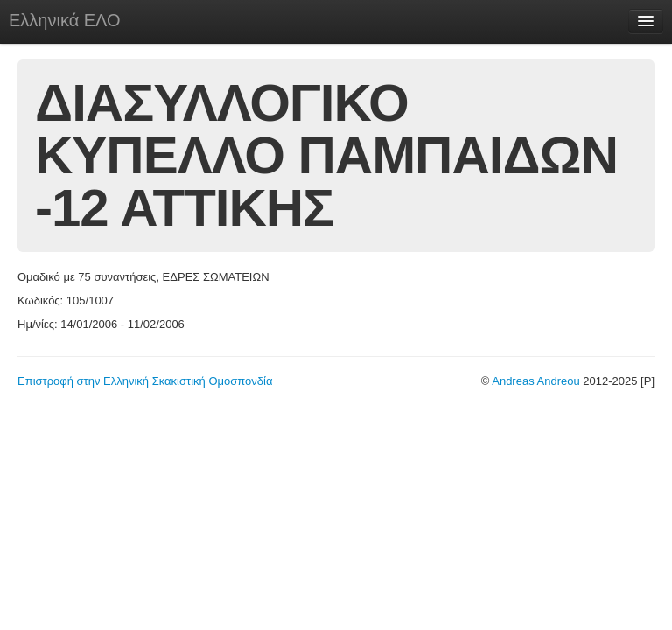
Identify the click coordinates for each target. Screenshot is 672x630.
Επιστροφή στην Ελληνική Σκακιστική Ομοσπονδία (145, 381)
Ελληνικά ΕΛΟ (65, 20)
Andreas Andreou (535, 381)
